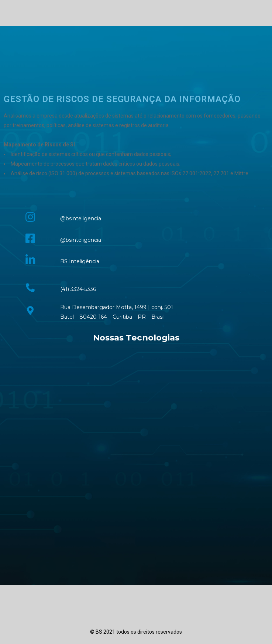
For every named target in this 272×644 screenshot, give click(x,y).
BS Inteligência (80, 261)
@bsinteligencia (81, 218)
